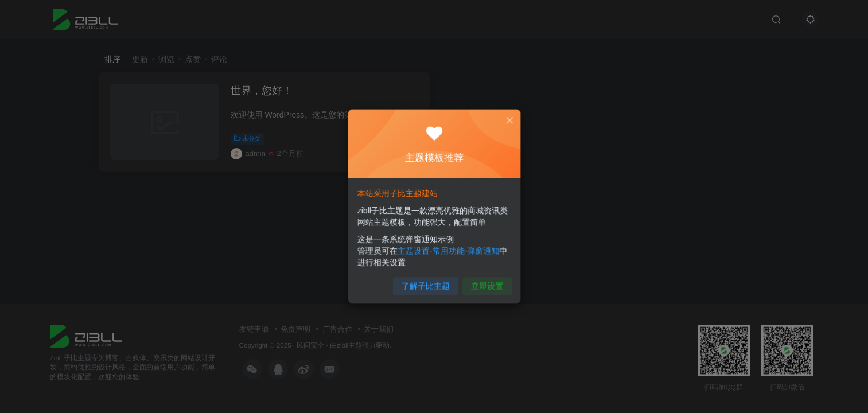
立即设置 (484, 281)
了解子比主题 (426, 281)
